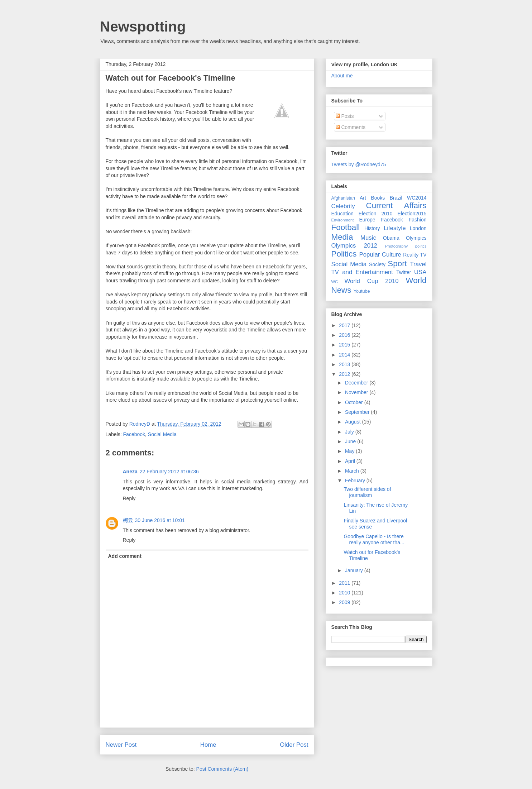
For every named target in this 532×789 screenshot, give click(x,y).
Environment (343, 220)
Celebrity (343, 206)
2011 (345, 583)
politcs (421, 246)
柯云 (128, 520)
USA (420, 272)
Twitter (404, 272)
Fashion (418, 220)
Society (377, 264)
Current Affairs (396, 205)
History (372, 228)
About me (342, 76)
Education (342, 214)
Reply (129, 498)
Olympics (416, 238)
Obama (391, 238)
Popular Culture (380, 255)
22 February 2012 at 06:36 (169, 472)
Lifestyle (395, 228)
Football (346, 227)
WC (335, 282)
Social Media (162, 434)
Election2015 (412, 214)
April (351, 461)
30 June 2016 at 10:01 (160, 520)
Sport (397, 264)
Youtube (362, 291)
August (353, 422)
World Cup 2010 (371, 281)
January (355, 570)
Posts (345, 116)
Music (368, 238)
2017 (345, 325)
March (353, 471)
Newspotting (143, 27)
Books (378, 198)
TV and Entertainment (362, 272)
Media (342, 237)
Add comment (125, 556)
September (358, 412)
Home (208, 745)
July (350, 432)
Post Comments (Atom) (222, 769)
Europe (367, 220)
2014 (345, 355)
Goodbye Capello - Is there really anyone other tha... (374, 539)
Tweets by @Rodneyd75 (359, 164)
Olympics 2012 (354, 246)
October (355, 402)
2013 (345, 364)
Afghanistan (343, 198)
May (350, 451)
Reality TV (415, 255)
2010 (345, 593)
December (357, 383)
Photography (396, 246)
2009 (345, 602)
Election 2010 (376, 214)
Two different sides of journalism (367, 492)
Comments (351, 127)
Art (363, 198)
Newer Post (121, 745)
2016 (345, 335)
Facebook (134, 434)
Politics (344, 254)
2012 (345, 374)
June (351, 441)
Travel (418, 264)
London (418, 228)
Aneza (130, 472)
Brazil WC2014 (408, 198)
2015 (345, 345)
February (356, 480)
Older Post (294, 745)
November (357, 392)
